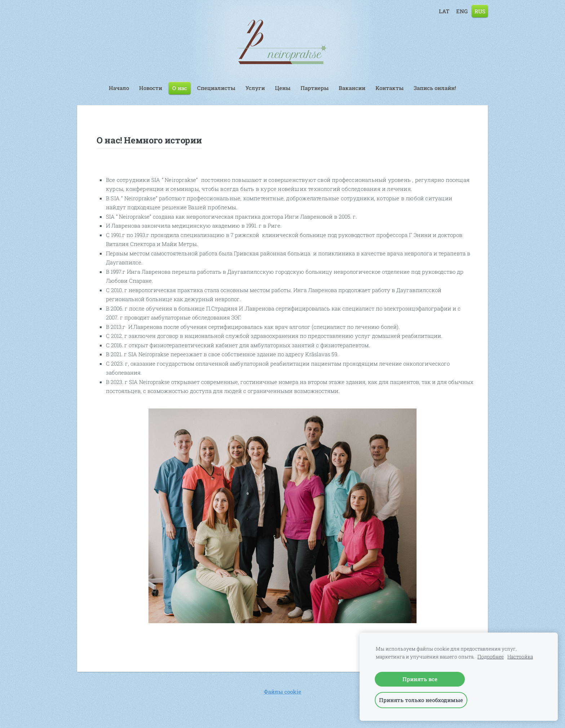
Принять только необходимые (421, 700)
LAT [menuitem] (444, 11)
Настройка (520, 657)
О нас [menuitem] (180, 88)
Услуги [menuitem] (255, 88)
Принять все (420, 679)
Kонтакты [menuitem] (390, 88)
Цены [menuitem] (283, 88)
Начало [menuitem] (119, 88)
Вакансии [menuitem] (352, 88)
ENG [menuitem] (462, 11)
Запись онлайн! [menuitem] (435, 88)
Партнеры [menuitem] (315, 88)
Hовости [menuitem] (151, 88)
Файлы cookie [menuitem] (282, 692)
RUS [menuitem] (480, 11)
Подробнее (491, 657)
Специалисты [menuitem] (216, 88)
